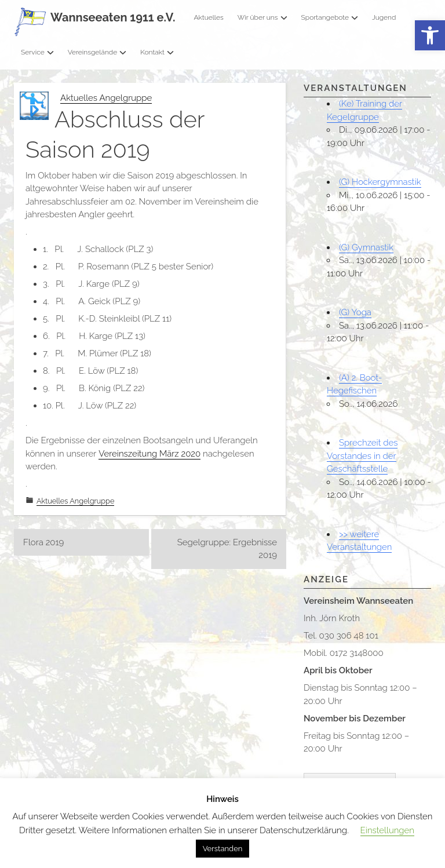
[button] (430, 36)
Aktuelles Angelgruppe (106, 98)
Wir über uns (262, 17)
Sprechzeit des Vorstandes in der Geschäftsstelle (362, 456)
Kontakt (157, 52)
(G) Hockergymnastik (380, 182)
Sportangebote (330, 17)
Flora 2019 (43, 542)
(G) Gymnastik (366, 247)
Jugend (384, 17)
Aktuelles (208, 17)
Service (37, 52)
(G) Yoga (355, 312)
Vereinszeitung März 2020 (149, 454)
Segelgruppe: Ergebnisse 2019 (227, 549)
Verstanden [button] (223, 849)
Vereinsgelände (97, 52)
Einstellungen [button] (387, 830)
